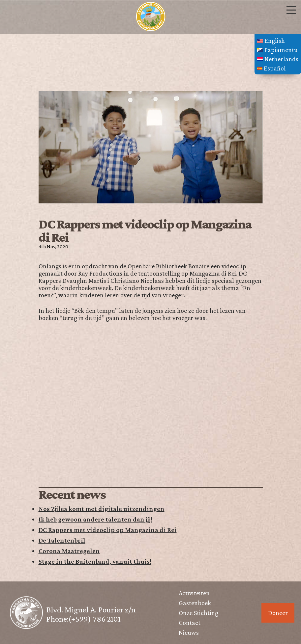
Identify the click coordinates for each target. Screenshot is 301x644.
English (271, 40)
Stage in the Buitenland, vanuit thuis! (95, 561)
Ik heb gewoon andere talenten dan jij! (95, 519)
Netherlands (278, 59)
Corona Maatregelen (69, 551)
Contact (190, 623)
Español (271, 68)
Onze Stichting (198, 613)
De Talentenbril (62, 540)
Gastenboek (195, 603)
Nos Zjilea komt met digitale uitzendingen (102, 509)
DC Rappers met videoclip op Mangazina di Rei (108, 530)
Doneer (278, 613)
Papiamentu (277, 50)
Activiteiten (194, 593)
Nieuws (189, 632)
